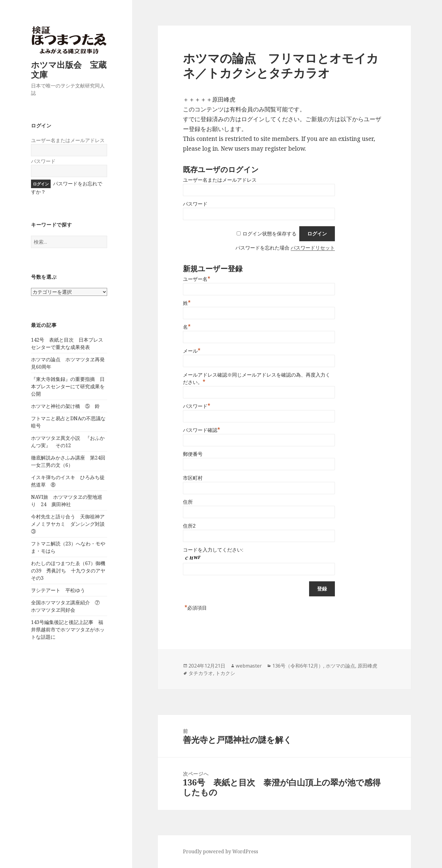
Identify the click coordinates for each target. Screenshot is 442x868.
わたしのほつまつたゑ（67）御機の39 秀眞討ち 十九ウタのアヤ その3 (71, 571)
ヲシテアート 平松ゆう (58, 590)
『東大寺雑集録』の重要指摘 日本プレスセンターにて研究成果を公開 (68, 386)
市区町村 (193, 478)
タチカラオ (201, 673)
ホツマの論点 (340, 666)
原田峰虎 (367, 666)
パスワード (43, 161)
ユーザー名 (197, 279)
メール (192, 351)
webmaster (249, 666)
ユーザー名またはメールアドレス (68, 140)
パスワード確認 (202, 430)
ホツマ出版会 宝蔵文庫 (69, 70)
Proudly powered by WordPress (221, 851)
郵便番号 (193, 454)
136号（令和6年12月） (298, 666)
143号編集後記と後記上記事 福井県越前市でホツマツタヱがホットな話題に (68, 630)
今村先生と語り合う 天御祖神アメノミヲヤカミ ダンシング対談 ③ (70, 524)
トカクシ (225, 673)
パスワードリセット (313, 248)
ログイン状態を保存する (269, 234)
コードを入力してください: (213, 550)
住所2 (189, 526)
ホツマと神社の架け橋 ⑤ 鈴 (65, 406)
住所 (188, 502)
